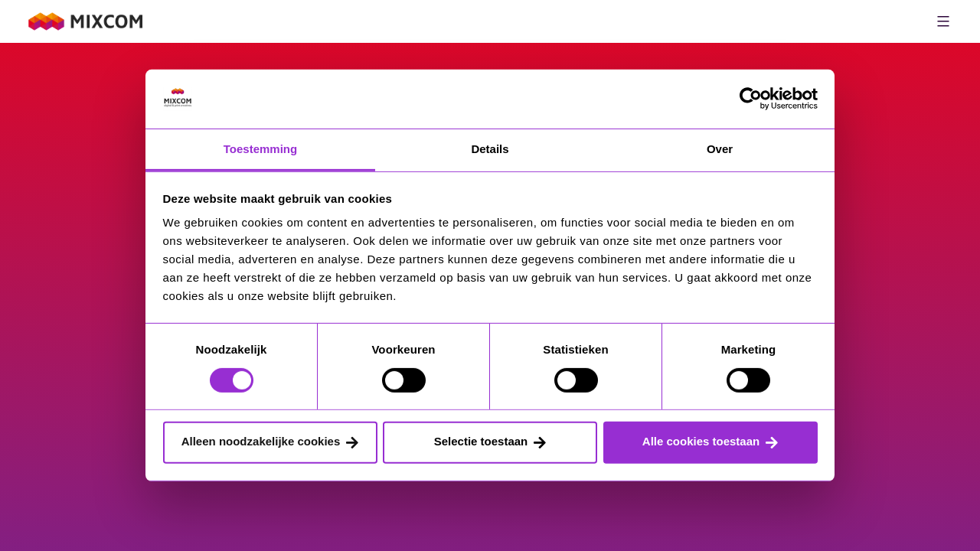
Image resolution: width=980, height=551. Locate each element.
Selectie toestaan (481, 441)
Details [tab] (490, 149)
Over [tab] (720, 149)
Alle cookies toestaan (701, 441)
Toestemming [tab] (260, 149)
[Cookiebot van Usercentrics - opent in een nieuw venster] (751, 99)
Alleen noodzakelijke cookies (261, 441)
